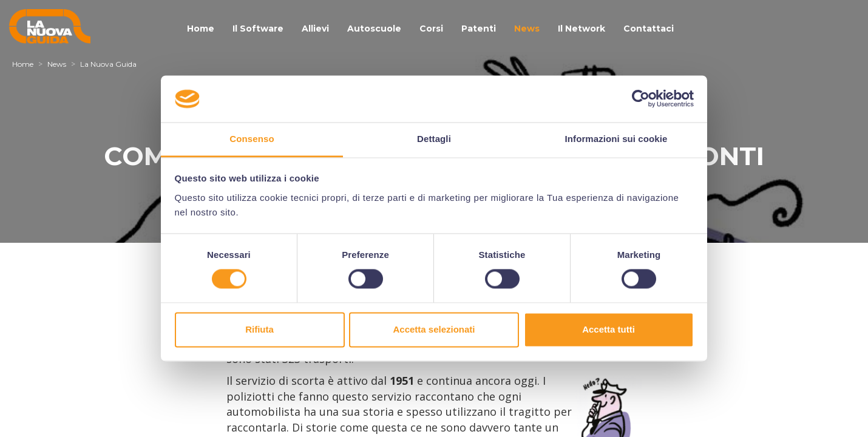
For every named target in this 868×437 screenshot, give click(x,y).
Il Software (258, 29)
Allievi (315, 29)
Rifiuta (259, 329)
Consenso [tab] (252, 139)
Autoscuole (374, 29)
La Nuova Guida (108, 64)
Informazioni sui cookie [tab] (616, 139)
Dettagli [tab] (434, 139)
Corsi (431, 29)
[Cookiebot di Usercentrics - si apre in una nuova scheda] (641, 99)
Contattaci (649, 29)
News (527, 29)
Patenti (479, 29)
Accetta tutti (609, 329)
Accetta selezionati (434, 329)
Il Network (581, 29)
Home (201, 29)
